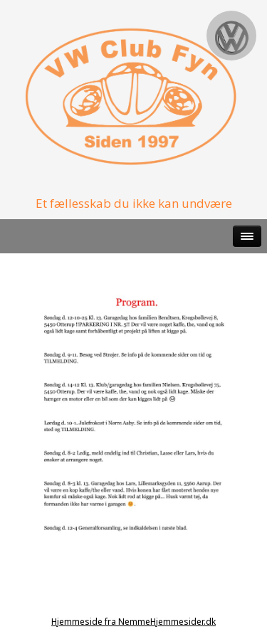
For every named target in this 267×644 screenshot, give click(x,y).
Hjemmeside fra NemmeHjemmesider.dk (133, 622)
